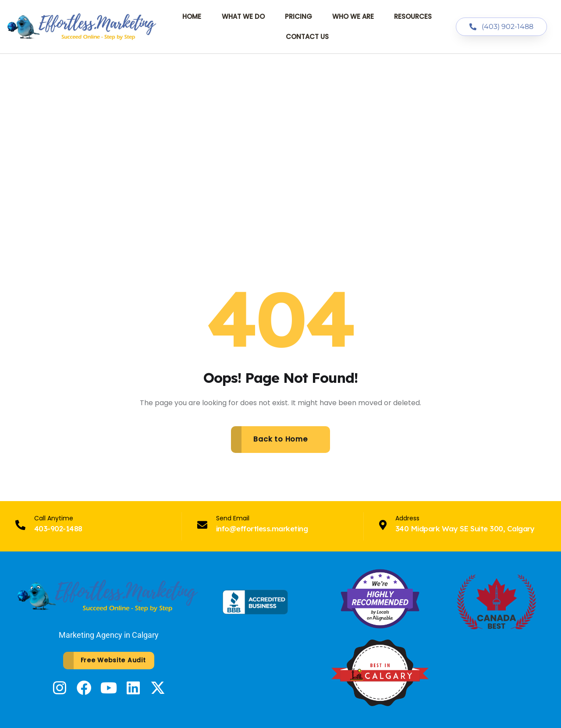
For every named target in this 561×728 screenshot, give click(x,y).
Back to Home (280, 439)
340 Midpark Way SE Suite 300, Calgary (465, 528)
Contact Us (307, 37)
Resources (413, 16)
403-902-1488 (58, 528)
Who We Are (353, 16)
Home (192, 16)
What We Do (243, 16)
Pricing (298, 16)
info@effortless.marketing (262, 528)
